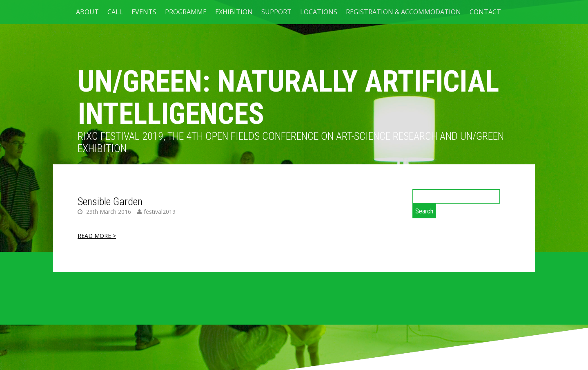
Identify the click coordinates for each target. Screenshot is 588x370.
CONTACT (485, 12)
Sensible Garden (110, 202)
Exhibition (234, 12)
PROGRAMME (186, 12)
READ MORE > (97, 236)
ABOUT (87, 12)
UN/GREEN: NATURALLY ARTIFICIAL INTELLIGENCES (288, 98)
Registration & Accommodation (403, 12)
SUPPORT (276, 12)
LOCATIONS (319, 12)
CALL (115, 12)
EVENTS (144, 12)
